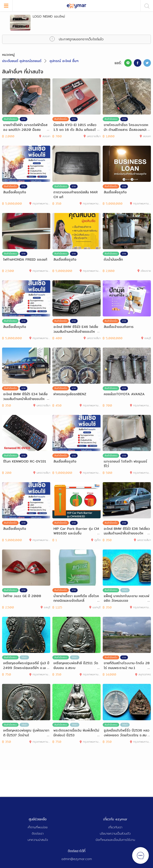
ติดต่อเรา (38, 833)
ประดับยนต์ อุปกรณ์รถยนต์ (22, 61)
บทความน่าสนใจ (38, 840)
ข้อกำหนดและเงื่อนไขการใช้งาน (115, 840)
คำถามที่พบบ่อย (38, 827)
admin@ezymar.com (77, 859)
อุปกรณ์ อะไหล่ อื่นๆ (64, 61)
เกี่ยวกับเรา (115, 827)
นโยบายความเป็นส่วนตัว (115, 833)
